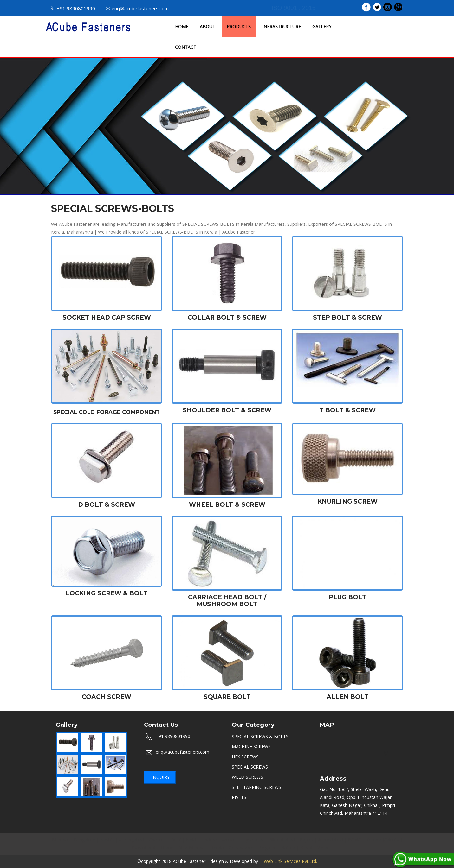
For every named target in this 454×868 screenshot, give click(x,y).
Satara (289, 848)
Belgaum (268, 848)
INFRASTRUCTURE (282, 26)
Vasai (323, 848)
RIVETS (239, 797)
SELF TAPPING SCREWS (256, 787)
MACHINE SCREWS (251, 747)
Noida (192, 840)
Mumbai (60, 840)
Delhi (176, 840)
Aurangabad (132, 840)
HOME (182, 26)
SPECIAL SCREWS (250, 767)
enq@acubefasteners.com (137, 8)
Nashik (107, 840)
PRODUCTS (239, 26)
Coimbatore (241, 848)
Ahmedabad (331, 840)
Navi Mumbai (192, 848)
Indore (210, 840)
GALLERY (322, 26)
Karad (306, 848)
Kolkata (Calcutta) (384, 840)
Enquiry (160, 777)
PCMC (354, 840)
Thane (167, 848)
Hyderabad (254, 840)
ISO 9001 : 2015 (294, 8)
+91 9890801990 (73, 8)
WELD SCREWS (247, 777)
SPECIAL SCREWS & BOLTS (260, 736)
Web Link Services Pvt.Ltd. (288, 861)
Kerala (217, 848)
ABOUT (208, 26)
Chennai (157, 840)
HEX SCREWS (245, 757)
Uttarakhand (143, 848)
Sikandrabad (282, 840)
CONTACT (186, 47)
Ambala (230, 840)
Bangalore (84, 840)
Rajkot (307, 840)
